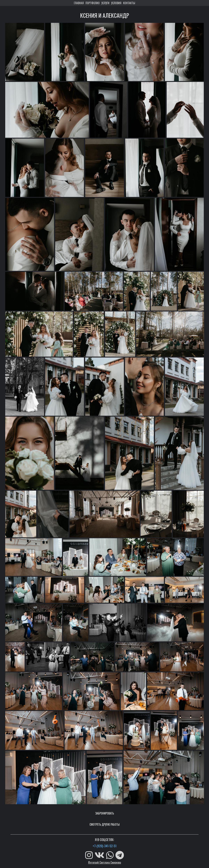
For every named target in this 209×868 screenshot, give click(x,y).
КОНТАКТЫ (129, 3)
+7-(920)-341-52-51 (105, 846)
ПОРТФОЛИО (93, 3)
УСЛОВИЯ (116, 3)
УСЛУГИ (105, 3)
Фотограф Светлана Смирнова (105, 862)
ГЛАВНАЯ (79, 3)
